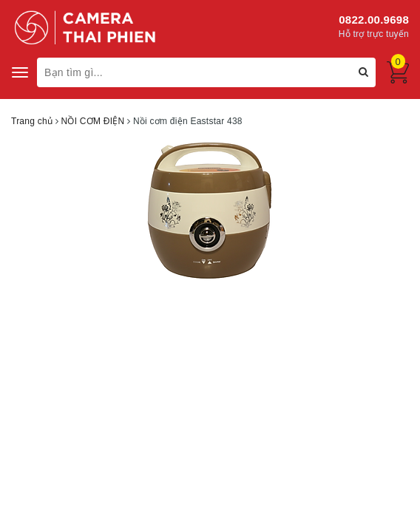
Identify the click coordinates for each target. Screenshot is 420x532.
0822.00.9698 (374, 20)
